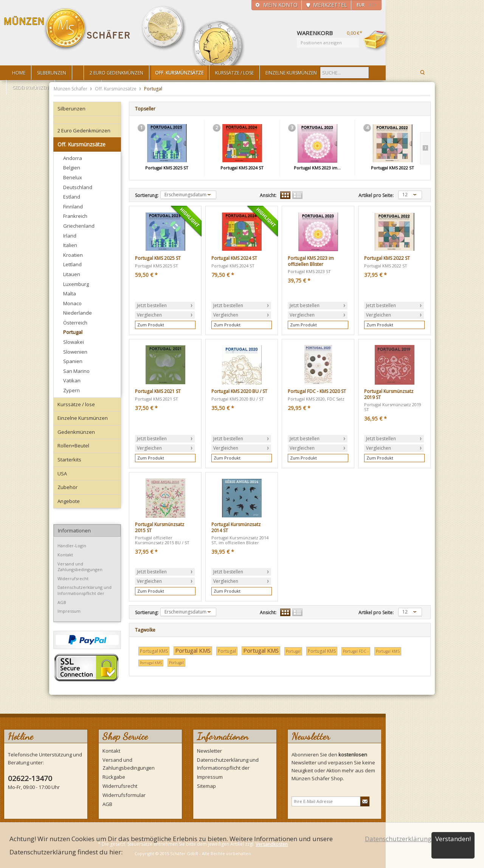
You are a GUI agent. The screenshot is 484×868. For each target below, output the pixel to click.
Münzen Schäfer (67, 29)
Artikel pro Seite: (376, 196)
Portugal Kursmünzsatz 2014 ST (236, 527)
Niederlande (78, 313)
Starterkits (69, 460)
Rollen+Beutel (73, 446)
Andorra (73, 158)
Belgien (72, 168)
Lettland (72, 264)
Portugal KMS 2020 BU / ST (239, 391)
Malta (70, 293)
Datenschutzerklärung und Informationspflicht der (85, 590)
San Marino (76, 371)
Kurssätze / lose (76, 404)
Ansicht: (268, 196)
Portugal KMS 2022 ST (392, 168)
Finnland (73, 207)
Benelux (73, 177)
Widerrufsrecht (73, 578)
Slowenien (75, 352)
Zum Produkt (151, 325)
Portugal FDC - (356, 651)
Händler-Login (72, 546)
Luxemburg (76, 284)
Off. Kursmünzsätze (116, 89)
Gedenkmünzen (76, 432)
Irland (70, 236)
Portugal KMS (154, 651)
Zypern (71, 390)
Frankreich (75, 216)
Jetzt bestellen (152, 305)
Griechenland (79, 226)
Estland (72, 197)
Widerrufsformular (124, 795)
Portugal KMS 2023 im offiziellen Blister (311, 261)
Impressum (69, 611)
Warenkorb (377, 40)
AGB (62, 602)
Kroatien (73, 255)
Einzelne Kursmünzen (83, 418)
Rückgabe (114, 777)
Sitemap (206, 786)
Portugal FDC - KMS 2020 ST (317, 391)
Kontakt (65, 555)
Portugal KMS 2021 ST (158, 391)
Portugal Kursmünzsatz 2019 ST (389, 394)
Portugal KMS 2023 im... (317, 168)
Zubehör (67, 487)
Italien (70, 245)
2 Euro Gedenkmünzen (84, 130)
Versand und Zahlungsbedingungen (80, 567)
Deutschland (78, 187)
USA (62, 474)
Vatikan (72, 380)
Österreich (75, 323)
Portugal (73, 332)
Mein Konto (280, 5)
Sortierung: (147, 196)
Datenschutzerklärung (398, 839)
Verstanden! (453, 839)
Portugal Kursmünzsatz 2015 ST (160, 527)
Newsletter (209, 751)
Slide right (425, 148)
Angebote (69, 501)
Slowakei (74, 342)
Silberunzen (71, 109)
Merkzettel (330, 5)
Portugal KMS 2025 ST (167, 168)
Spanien (73, 361)
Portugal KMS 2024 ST (242, 168)
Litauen (72, 274)
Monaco (72, 303)
